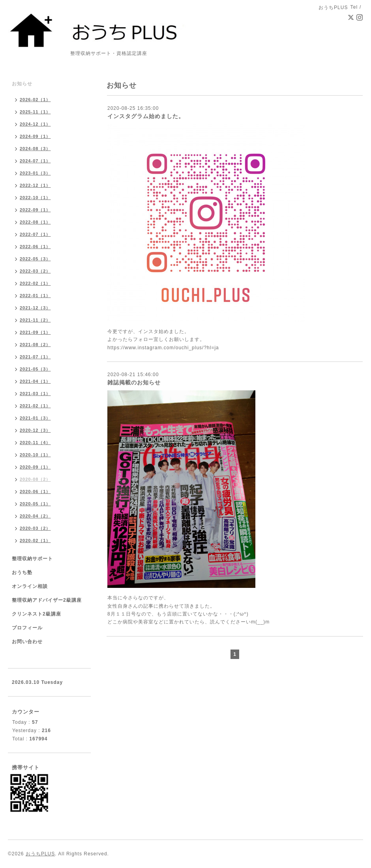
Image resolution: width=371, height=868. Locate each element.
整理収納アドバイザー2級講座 (47, 600)
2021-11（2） (35, 320)
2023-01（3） (35, 173)
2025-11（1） (35, 112)
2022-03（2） (35, 271)
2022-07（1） (35, 234)
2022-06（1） (35, 247)
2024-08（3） (35, 149)
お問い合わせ (27, 642)
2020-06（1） (35, 491)
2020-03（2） (35, 528)
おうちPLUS (40, 854)
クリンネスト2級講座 (37, 614)
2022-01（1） (35, 296)
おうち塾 (22, 572)
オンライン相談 (30, 586)
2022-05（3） (35, 259)
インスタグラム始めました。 (146, 116)
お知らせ (22, 84)
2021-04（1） (35, 381)
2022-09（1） (35, 210)
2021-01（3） (35, 418)
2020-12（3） (35, 430)
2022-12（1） (35, 185)
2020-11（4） (35, 442)
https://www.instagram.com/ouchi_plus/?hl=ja (163, 348)
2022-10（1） (35, 198)
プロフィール (27, 628)
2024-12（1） (35, 124)
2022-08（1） (35, 222)
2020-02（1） (35, 540)
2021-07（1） (35, 357)
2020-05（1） (35, 504)
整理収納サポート (32, 559)
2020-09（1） (35, 467)
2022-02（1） (35, 283)
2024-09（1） (35, 136)
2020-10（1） (35, 455)
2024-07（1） (35, 161)
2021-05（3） (35, 369)
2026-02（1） (35, 100)
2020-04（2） (35, 516)
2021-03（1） (35, 394)
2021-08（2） (35, 345)
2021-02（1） (35, 406)
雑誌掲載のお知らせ (134, 382)
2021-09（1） (35, 332)
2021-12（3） (35, 308)
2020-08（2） (35, 479)
